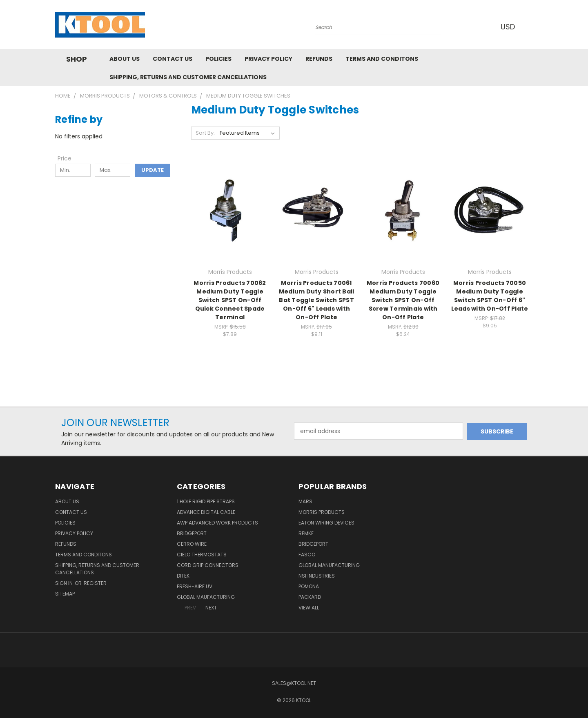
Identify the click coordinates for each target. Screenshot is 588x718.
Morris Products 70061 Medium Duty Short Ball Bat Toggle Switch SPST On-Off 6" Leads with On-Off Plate (317, 300)
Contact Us (173, 59)
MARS (305, 501)
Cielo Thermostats (202, 555)
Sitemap (65, 594)
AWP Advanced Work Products (217, 523)
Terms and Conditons (382, 59)
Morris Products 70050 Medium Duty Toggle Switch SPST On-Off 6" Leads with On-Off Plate (490, 296)
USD (510, 27)
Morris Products (322, 512)
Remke (306, 533)
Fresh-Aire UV (195, 586)
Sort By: (205, 133)
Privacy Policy (268, 59)
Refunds (319, 59)
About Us (125, 59)
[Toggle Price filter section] (69, 158)
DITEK (183, 576)
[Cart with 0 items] (531, 27)
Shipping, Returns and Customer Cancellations (188, 77)
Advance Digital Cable (206, 512)
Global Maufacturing (206, 597)
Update (153, 170)
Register (95, 583)
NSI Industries (317, 576)
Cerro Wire (192, 544)
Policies (218, 59)
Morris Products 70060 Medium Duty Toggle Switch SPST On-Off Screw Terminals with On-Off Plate (403, 300)
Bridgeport (192, 533)
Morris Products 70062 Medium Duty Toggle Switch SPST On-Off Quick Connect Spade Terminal (230, 300)
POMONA (309, 586)
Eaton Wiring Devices (326, 523)
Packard (310, 597)
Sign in (65, 583)
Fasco (307, 555)
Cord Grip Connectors (208, 565)
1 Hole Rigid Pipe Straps (206, 501)
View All (309, 608)
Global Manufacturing (329, 565)
